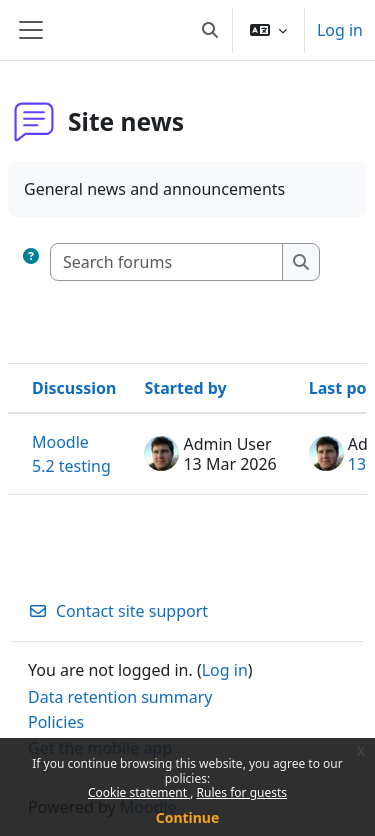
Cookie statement (139, 792)
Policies (56, 722)
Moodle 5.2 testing (71, 454)
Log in (340, 30)
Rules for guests (242, 792)
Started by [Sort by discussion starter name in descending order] (185, 388)
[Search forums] (167, 262)
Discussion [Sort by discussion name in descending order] (74, 388)
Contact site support (118, 611)
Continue (188, 817)
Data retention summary (120, 697)
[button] (210, 30)
